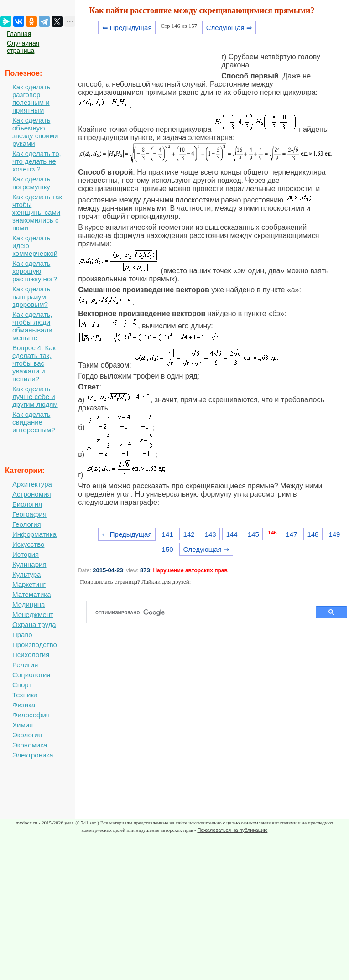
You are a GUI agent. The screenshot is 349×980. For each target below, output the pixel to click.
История (26, 554)
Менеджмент (33, 614)
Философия (31, 715)
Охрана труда (34, 625)
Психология (31, 655)
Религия (25, 665)
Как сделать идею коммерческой (35, 246)
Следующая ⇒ (229, 28)
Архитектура (32, 484)
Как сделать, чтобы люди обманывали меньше (32, 326)
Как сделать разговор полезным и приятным (31, 99)
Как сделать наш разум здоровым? (31, 297)
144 (232, 534)
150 (168, 549)
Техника (25, 695)
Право (22, 635)
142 (189, 534)
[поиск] (201, 612)
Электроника (33, 755)
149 (334, 534)
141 (168, 534)
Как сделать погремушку (31, 183)
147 (291, 534)
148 (313, 534)
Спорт (22, 685)
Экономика (30, 745)
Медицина (29, 604)
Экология (27, 735)
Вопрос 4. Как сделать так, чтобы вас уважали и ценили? (34, 363)
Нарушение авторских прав (190, 570)
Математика (32, 594)
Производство (35, 645)
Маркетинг (29, 584)
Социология (31, 675)
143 (211, 534)
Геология (27, 524)
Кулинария (29, 564)
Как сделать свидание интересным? (34, 422)
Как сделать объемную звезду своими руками (35, 132)
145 (253, 534)
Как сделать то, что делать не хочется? (37, 161)
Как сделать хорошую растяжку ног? (35, 271)
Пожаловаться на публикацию (232, 830)
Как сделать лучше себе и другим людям (35, 397)
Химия (23, 725)
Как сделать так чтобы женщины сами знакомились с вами (37, 212)
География (29, 514)
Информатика (34, 534)
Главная (19, 34)
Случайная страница (23, 47)
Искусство (28, 544)
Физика (24, 705)
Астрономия (32, 494)
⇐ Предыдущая (127, 28)
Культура (26, 574)
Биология (27, 504)
